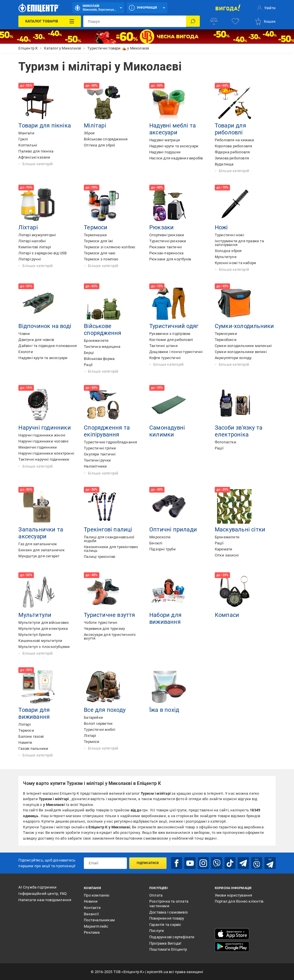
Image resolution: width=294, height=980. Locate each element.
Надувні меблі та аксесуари (173, 129)
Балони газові (31, 736)
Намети (25, 742)
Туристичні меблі (99, 730)
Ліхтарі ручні (30, 259)
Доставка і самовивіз (169, 912)
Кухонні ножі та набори (235, 263)
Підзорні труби (163, 549)
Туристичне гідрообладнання (110, 442)
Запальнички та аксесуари (41, 533)
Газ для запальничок (38, 544)
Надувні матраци (165, 140)
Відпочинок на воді (45, 326)
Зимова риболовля (232, 158)
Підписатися (148, 863)
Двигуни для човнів (36, 340)
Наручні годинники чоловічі (43, 441)
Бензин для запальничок (41, 550)
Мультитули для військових (43, 622)
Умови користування (234, 895)
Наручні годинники (45, 428)
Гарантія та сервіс (165, 924)
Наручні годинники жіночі (42, 435)
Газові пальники (33, 749)
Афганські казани (34, 157)
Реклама (92, 932)
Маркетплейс (96, 926)
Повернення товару (167, 918)
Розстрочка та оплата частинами (169, 904)
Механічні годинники (38, 447)
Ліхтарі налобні (32, 241)
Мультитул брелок (35, 635)
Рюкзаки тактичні (166, 247)
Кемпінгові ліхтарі (35, 247)
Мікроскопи (160, 537)
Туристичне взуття (109, 615)
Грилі (23, 139)
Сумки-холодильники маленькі (243, 346)
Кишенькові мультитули (40, 641)
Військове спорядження (106, 139)
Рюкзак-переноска (166, 253)
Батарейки (93, 717)
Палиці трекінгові (99, 557)
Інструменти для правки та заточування (239, 243)
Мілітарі (95, 125)
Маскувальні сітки (240, 529)
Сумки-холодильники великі (241, 352)
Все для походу (105, 710)
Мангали (26, 133)
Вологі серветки (98, 723)
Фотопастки (226, 442)
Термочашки (95, 235)
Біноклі (156, 543)
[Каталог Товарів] (50, 21)
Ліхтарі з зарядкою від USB (42, 253)
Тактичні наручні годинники (44, 459)
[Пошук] (193, 21)
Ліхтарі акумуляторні (37, 235)
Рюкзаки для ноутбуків (170, 259)
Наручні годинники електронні (46, 453)
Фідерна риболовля (232, 152)
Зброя (89, 133)
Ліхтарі (28, 227)
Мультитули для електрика (43, 629)
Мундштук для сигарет (39, 556)
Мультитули (226, 257)
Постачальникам (99, 920)
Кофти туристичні (165, 358)
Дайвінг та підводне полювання (48, 346)
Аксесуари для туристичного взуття (110, 636)
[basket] (265, 21)
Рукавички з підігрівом (170, 334)
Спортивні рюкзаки (167, 235)
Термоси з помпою (101, 259)
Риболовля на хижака (234, 140)
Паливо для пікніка (36, 151)
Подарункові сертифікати (172, 937)
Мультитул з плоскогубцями (44, 647)
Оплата (156, 895)
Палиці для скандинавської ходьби (109, 539)
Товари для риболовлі (230, 129)
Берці (89, 353)
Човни (24, 334)
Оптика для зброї (99, 145)
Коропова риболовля (234, 146)
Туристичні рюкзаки (168, 241)
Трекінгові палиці (108, 529)
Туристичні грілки (100, 448)
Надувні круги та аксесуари (174, 146)
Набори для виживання (165, 618)
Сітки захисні (227, 555)
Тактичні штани (164, 346)
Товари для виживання (34, 713)
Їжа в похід (164, 710)
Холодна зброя (228, 251)
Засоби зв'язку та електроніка (239, 431)
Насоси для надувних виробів (176, 158)
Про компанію (97, 895)
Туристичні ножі (229, 235)
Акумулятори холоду (233, 358)
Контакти (92, 907)
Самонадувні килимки (167, 431)
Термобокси (226, 340)
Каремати (224, 549)
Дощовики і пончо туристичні (176, 352)
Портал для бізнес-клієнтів (239, 901)
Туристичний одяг (174, 326)
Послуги (157, 931)
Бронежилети (96, 341)
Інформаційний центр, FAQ (42, 893)
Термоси (96, 227)
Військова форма (99, 359)
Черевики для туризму (104, 629)
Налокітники (95, 466)
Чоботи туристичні (100, 622)
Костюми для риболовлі (171, 340)
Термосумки (226, 334)
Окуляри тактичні (100, 454)
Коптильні (28, 145)
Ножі (221, 227)
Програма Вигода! (165, 943)
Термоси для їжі (98, 241)
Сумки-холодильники (244, 326)
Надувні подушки (165, 152)
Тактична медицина (102, 347)
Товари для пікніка (45, 125)
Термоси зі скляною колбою (110, 247)
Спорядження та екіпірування (107, 431)
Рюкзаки (161, 227)
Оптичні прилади (173, 529)
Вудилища (224, 164)
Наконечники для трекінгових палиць (111, 549)
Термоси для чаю (100, 253)
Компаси (227, 615)
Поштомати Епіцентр (168, 949)
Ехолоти (26, 352)
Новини (91, 901)
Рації (88, 365)
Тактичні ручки (97, 460)
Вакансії (91, 914)
